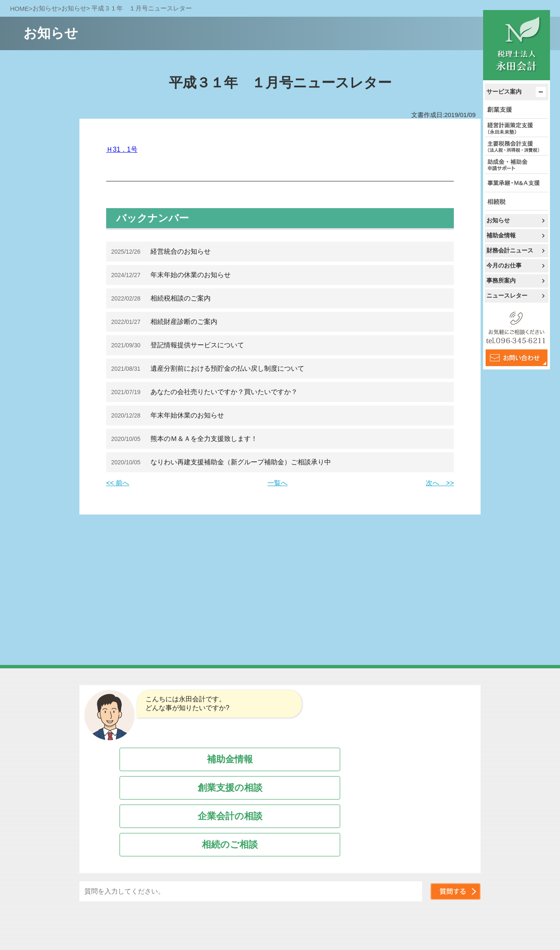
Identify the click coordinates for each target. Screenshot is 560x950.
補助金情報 (501, 235)
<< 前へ (118, 483)
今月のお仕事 (504, 265)
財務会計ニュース (510, 250)
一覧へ (277, 483)
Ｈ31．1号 (122, 149)
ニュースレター (507, 295)
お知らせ (498, 220)
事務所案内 (501, 280)
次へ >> (440, 483)
